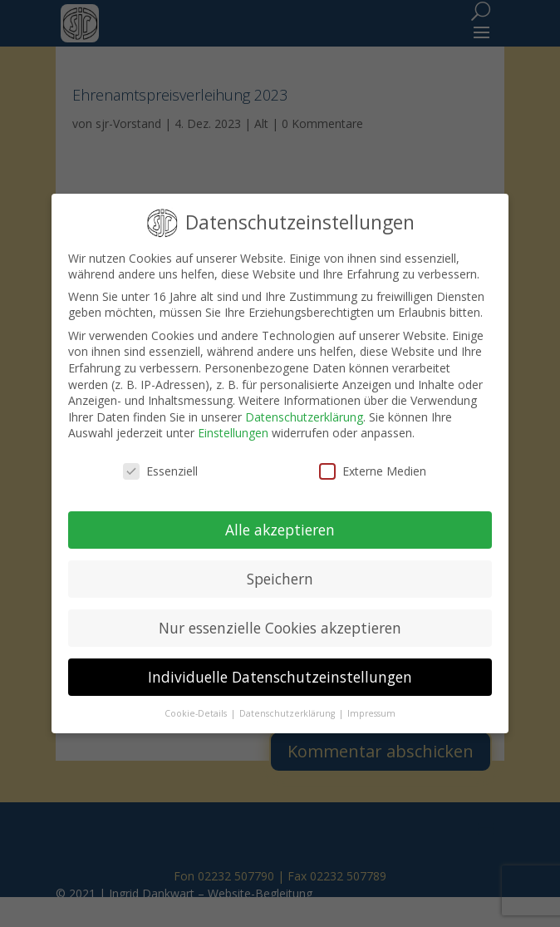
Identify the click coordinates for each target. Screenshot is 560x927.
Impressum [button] (371, 713)
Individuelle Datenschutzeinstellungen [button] (280, 677)
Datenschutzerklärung (304, 417)
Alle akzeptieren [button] (280, 530)
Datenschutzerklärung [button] (288, 713)
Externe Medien (373, 471)
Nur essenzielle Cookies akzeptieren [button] (280, 628)
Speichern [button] (280, 579)
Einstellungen (233, 433)
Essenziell (160, 471)
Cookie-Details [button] (197, 713)
